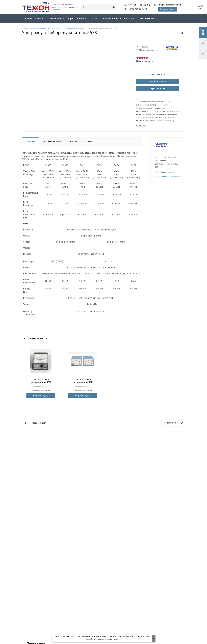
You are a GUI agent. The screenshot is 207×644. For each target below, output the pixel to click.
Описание (30, 141)
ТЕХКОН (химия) (147, 19)
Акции (70, 19)
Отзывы (89, 141)
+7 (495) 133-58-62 (139, 5)
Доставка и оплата (111, 19)
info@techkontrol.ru (169, 5)
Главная (28, 19)
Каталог (41, 19)
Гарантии (73, 141)
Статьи (93, 19)
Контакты (129, 19)
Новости (82, 19)
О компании (57, 19)
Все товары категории (166, 172)
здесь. (115, 639)
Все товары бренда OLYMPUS (169, 176)
